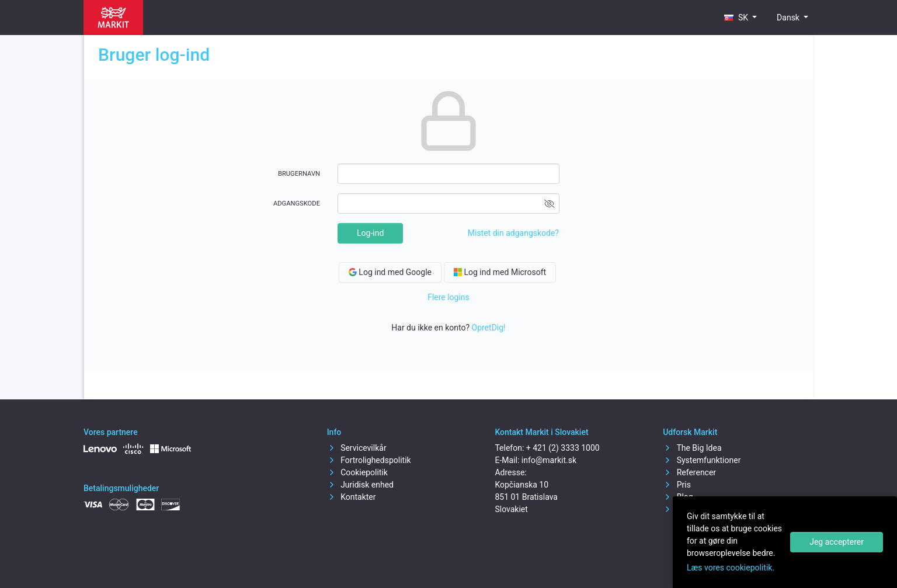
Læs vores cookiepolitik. (731, 568)
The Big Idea (692, 448)
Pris (677, 485)
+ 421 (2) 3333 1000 (563, 448)
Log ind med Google (390, 272)
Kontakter (352, 497)
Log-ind (370, 233)
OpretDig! (489, 328)
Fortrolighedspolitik (369, 460)
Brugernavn (299, 174)
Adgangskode (297, 203)
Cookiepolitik (357, 472)
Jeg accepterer (837, 542)
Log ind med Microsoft (500, 272)
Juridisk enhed (360, 485)
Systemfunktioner (702, 460)
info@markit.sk (549, 460)
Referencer (689, 472)
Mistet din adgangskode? (513, 233)
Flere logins (448, 297)
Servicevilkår (357, 448)
